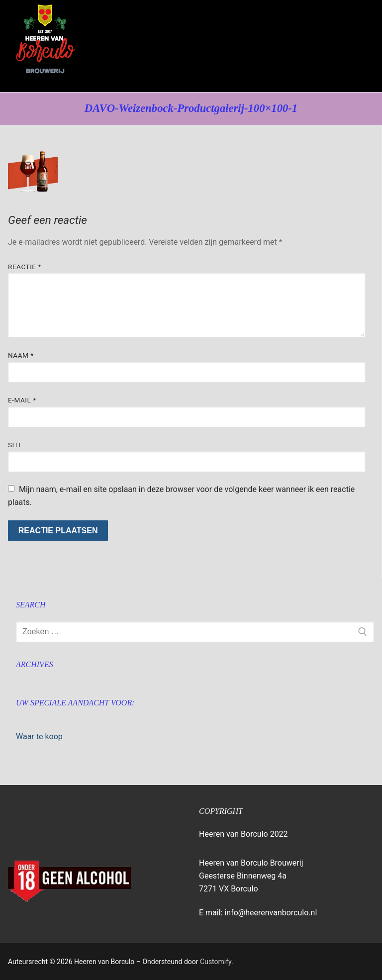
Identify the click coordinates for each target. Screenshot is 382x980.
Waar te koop (39, 736)
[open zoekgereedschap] (326, 46)
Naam (21, 355)
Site (15, 445)
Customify (216, 962)
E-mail (22, 400)
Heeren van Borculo (82, 85)
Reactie (25, 267)
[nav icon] (354, 46)
